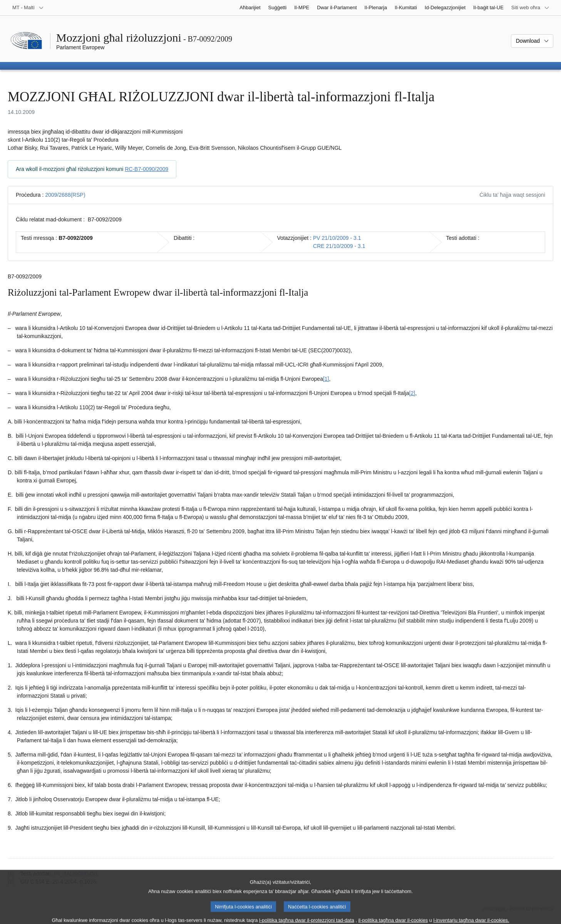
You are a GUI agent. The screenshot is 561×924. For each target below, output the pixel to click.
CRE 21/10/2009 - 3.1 (339, 246)
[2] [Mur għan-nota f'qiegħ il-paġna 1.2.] (412, 393)
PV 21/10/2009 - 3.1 (337, 238)
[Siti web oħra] (530, 8)
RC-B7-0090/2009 (147, 169)
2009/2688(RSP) (65, 195)
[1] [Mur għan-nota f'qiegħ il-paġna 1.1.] (326, 379)
